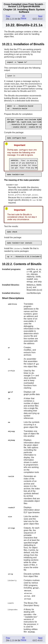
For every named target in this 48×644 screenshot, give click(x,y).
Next (40, 16)
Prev (8, 16)
